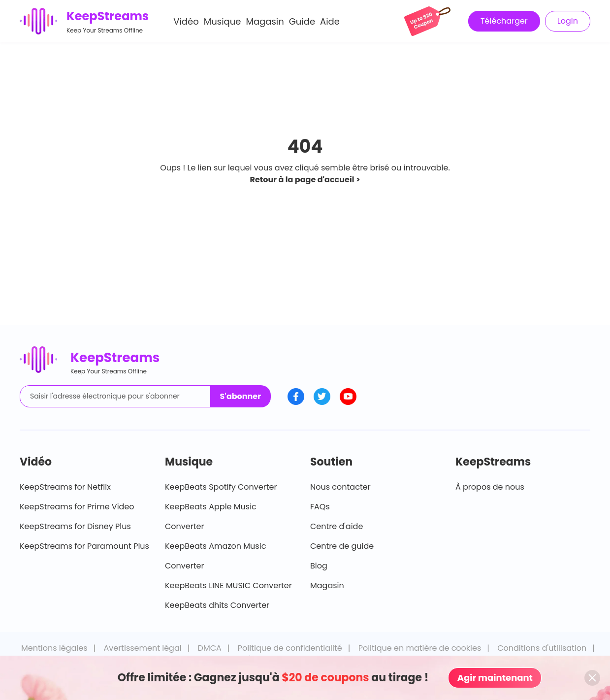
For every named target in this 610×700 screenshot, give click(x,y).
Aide (330, 21)
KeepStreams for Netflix (65, 487)
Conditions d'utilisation (542, 648)
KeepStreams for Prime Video (77, 507)
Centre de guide (342, 546)
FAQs (320, 507)
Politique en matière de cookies (420, 648)
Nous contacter (340, 487)
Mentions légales (54, 648)
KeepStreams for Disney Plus (75, 526)
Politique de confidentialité (290, 648)
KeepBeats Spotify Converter (221, 487)
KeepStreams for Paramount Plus (84, 546)
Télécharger (504, 21)
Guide (302, 21)
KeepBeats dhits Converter (217, 605)
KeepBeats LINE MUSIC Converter (228, 585)
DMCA (210, 648)
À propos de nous (490, 487)
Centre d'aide (337, 526)
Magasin (265, 21)
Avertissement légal (142, 648)
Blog (319, 566)
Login (568, 21)
